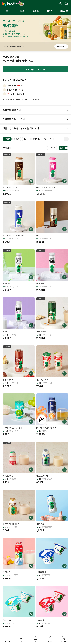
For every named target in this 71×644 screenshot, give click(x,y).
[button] (7, 639)
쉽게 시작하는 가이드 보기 (35, 69)
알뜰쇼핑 (64, 11)
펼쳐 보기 (66, 139)
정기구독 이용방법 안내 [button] (14, 119)
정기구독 (35, 11)
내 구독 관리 (61, 47)
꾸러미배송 (36, 139)
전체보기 (7, 139)
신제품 (21, 11)
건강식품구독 (48, 139)
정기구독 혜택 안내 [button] (12, 110)
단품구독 (17, 139)
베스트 (50, 11)
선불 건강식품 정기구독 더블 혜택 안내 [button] (21, 128)
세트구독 (26, 139)
